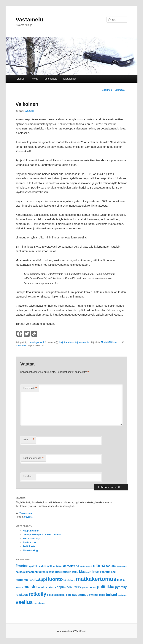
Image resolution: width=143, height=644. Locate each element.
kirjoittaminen (67, 342)
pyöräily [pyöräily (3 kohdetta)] (121, 587)
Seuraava (121, 90)
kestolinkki (21, 346)
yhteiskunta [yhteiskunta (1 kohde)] (39, 603)
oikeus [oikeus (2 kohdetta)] (52, 587)
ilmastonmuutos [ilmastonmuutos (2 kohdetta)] (36, 572)
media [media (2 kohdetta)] (121, 580)
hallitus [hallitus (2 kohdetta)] (20, 572)
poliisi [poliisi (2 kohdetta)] (92, 587)
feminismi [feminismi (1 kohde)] (122, 566)
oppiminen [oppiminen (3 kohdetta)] (64, 587)
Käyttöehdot (70, 79)
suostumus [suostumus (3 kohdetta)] (80, 595)
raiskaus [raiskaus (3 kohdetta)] (22, 595)
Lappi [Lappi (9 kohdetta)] (41, 579)
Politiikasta (29, 546)
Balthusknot (30, 542)
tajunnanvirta (82, 342)
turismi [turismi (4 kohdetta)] (112, 595)
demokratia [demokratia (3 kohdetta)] (71, 566)
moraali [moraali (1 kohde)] (19, 587)
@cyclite (28, 517)
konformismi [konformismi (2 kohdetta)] (108, 572)
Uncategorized (36, 342)
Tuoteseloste (50, 79)
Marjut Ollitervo (109, 342)
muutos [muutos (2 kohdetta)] (42, 587)
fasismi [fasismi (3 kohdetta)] (111, 566)
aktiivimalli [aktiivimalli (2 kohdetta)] (46, 566)
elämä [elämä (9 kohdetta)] (99, 566)
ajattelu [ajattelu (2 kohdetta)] (34, 566)
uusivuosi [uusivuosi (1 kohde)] (123, 595)
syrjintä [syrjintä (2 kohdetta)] (94, 595)
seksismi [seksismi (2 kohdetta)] (60, 595)
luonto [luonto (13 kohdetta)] (55, 579)
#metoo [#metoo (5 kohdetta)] (22, 566)
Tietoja (34, 79)
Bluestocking (30, 550)
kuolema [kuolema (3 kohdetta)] (22, 580)
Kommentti (30, 388)
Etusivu (21, 79)
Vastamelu (29, 19)
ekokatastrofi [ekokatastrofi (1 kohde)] (86, 566)
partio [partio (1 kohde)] (85, 587)
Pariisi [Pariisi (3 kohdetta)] (77, 587)
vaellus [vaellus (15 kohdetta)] (24, 602)
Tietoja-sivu (26, 513)
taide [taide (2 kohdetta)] (102, 595)
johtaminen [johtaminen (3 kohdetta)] (63, 572)
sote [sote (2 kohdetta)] (69, 595)
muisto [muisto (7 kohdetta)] (30, 587)
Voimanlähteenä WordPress (71, 631)
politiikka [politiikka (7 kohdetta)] (106, 587)
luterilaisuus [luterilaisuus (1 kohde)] (69, 580)
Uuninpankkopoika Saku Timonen (42, 535)
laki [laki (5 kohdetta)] (31, 580)
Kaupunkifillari (31, 531)
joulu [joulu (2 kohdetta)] (75, 572)
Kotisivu (27, 476)
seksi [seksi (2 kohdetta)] (50, 595)
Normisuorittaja (31, 538)
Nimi (28, 440)
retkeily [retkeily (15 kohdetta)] (37, 594)
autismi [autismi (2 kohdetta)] (58, 566)
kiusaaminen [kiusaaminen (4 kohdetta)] (89, 572)
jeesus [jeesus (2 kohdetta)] (50, 572)
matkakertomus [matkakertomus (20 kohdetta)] (96, 579)
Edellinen (105, 90)
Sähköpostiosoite (33, 458)
